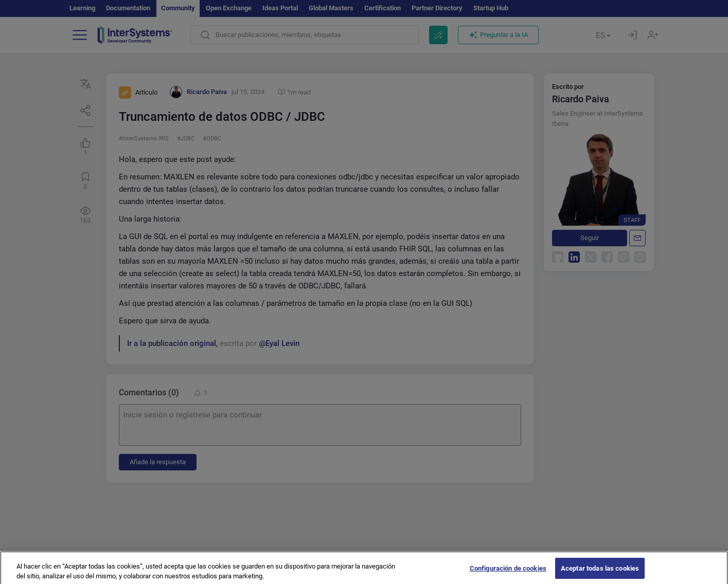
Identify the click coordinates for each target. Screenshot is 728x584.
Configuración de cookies (508, 571)
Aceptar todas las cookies (600, 571)
